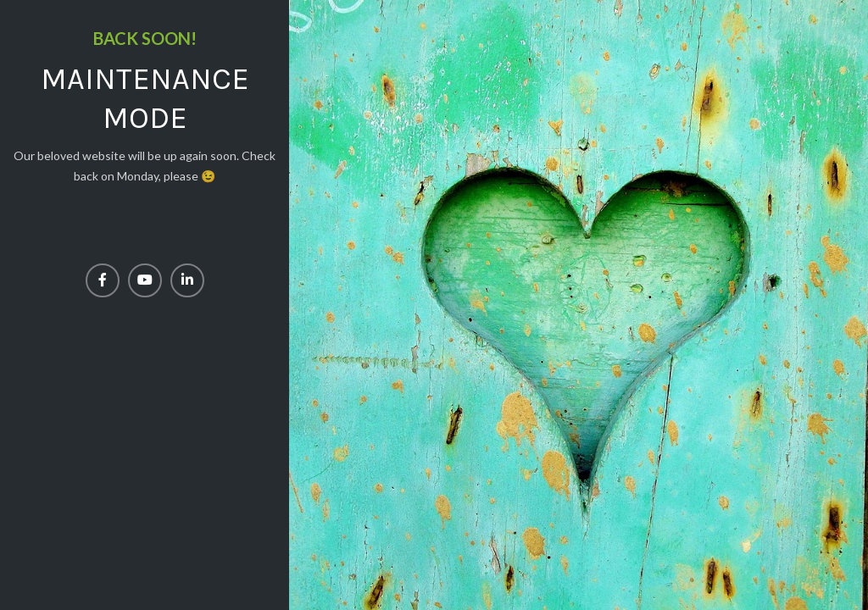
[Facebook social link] (103, 280)
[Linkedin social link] (187, 280)
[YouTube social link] (145, 280)
